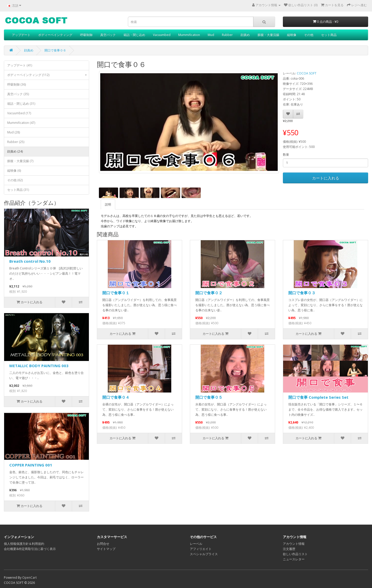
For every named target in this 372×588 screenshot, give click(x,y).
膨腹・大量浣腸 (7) (20, 161)
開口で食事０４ (116, 397)
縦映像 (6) (14, 171)
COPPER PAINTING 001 (31, 465)
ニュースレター (294, 559)
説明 (108, 204)
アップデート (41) (20, 65)
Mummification (189, 35)
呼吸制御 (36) (17, 84)
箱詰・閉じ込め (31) (21, 104)
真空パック (108, 35)
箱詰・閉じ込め (134, 35)
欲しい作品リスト (295, 554)
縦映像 (292, 35)
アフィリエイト (201, 549)
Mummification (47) (21, 123)
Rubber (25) (16, 142)
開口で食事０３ (302, 293)
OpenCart (29, 578)
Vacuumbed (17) (19, 113)
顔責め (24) (15, 151)
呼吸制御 (86, 35)
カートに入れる (326, 178)
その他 (309, 35)
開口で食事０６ (55, 50)
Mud (211, 35)
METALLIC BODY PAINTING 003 (39, 366)
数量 (286, 154)
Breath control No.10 (30, 261)
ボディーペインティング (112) (48, 75)
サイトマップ (106, 549)
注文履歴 (289, 549)
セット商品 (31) (18, 190)
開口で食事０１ (116, 293)
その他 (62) (15, 180)
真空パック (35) (18, 94)
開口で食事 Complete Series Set (318, 397)
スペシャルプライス (204, 554)
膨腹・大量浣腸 (268, 35)
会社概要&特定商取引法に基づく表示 (30, 549)
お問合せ (103, 544)
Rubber (227, 35)
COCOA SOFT (307, 73)
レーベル (196, 544)
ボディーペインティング (55, 35)
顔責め (245, 35)
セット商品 (329, 35)
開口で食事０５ (209, 397)
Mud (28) (14, 132)
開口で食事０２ (209, 293)
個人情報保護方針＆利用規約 (24, 544)
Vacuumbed (162, 35)
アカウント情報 (294, 544)
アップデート (21, 35)
